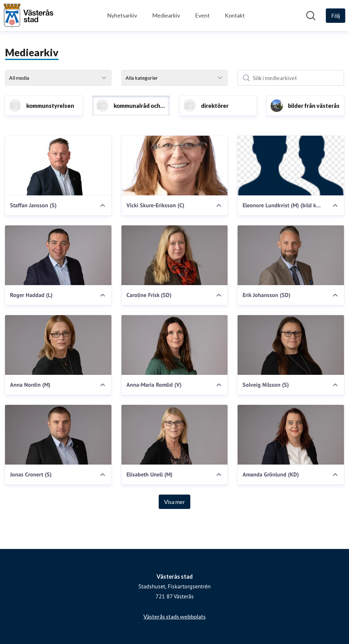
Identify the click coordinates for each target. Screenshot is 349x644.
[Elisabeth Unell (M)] (175, 435)
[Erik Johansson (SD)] (291, 255)
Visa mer (174, 502)
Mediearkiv (166, 15)
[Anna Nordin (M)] (58, 345)
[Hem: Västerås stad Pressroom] (28, 16)
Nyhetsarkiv (122, 15)
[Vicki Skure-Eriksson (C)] (175, 166)
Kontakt (235, 15)
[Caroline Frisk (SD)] (175, 255)
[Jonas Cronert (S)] (58, 435)
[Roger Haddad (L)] (58, 255)
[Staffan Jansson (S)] (58, 166)
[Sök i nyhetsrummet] (311, 16)
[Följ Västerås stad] (336, 16)
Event (202, 15)
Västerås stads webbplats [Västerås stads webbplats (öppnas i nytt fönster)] (174, 616)
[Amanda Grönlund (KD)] (291, 435)
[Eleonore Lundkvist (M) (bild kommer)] (291, 166)
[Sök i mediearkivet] (291, 78)
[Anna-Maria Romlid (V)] (175, 345)
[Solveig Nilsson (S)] (291, 345)
